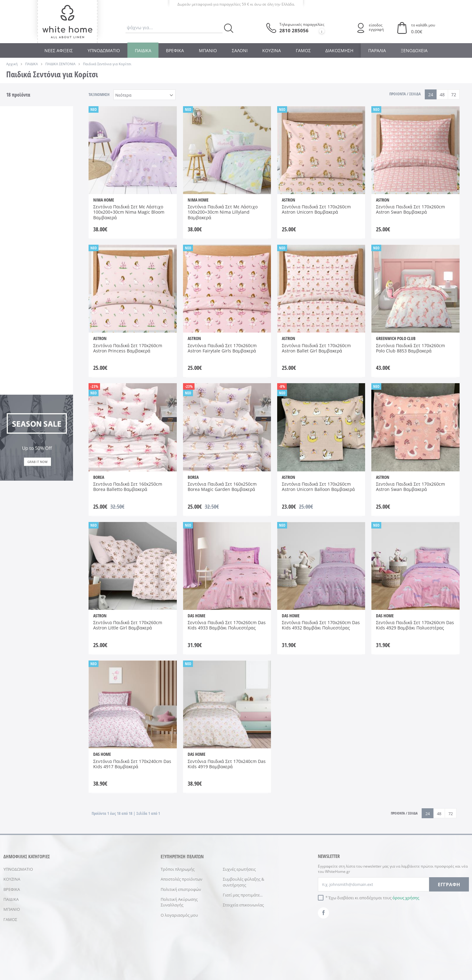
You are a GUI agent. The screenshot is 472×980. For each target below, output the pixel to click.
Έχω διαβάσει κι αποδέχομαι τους (374, 898)
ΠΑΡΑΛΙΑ (377, 50)
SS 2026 (50, 447)
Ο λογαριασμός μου (179, 915)
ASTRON (21, 164)
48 (442, 95)
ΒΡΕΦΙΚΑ (175, 50)
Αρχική (12, 64)
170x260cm (23, 403)
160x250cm (23, 394)
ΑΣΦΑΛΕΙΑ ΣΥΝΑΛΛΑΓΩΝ (252, 960)
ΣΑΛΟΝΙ (240, 50)
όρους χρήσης (406, 898)
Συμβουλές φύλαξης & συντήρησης (243, 882)
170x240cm (53, 394)
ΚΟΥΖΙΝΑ (272, 50)
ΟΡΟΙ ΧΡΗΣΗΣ (176, 960)
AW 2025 (21, 439)
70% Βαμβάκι (21, 288)
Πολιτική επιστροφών (181, 889)
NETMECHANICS (332, 960)
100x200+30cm (26, 385)
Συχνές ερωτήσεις (239, 869)
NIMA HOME (19, 191)
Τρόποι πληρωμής (178, 869)
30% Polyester (52, 273)
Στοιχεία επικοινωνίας (243, 905)
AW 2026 (51, 439)
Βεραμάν (21, 326)
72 (454, 95)
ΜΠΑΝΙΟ (208, 50)
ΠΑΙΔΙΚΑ (143, 50)
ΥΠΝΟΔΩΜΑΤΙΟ (104, 50)
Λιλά (17, 335)
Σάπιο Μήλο (18, 347)
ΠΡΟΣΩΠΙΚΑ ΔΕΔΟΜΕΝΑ (210, 960)
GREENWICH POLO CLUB (55, 176)
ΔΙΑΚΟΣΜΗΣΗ (339, 50)
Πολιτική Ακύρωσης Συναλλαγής (179, 902)
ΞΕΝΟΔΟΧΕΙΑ (414, 50)
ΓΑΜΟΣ (303, 50)
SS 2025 (20, 447)
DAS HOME (23, 173)
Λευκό (49, 326)
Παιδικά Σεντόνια (51, 127)
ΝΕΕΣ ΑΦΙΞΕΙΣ (59, 50)
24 (431, 95)
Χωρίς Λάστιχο (50, 232)
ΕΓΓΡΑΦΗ (449, 884)
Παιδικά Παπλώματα (24, 127)
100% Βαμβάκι (21, 273)
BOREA (49, 164)
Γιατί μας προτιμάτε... (243, 895)
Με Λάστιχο (24, 229)
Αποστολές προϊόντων (181, 879)
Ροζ (46, 335)
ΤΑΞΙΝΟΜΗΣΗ (99, 94)
